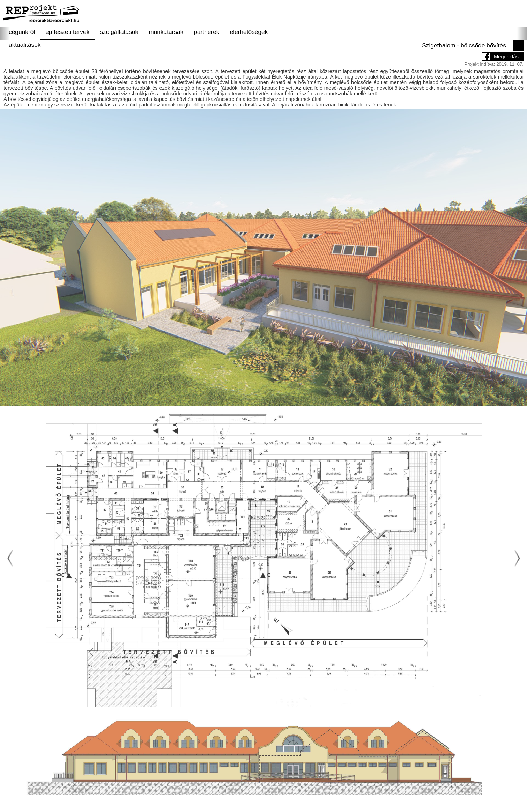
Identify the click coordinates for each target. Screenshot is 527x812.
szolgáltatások (119, 32)
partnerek (206, 32)
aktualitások (25, 45)
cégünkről (22, 32)
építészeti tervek (67, 32)
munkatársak (166, 32)
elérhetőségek (249, 32)
